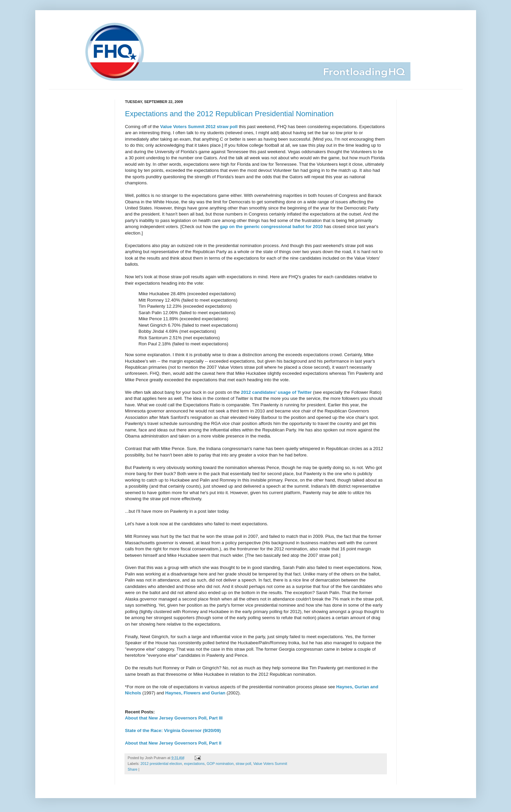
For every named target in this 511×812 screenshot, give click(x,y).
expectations (194, 764)
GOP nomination (220, 764)
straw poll (243, 764)
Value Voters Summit (270, 764)
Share (133, 769)
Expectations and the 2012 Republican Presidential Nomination (229, 114)
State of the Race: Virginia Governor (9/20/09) (173, 730)
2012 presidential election (161, 764)
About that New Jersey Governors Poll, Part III (174, 718)
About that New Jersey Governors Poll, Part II (173, 743)
